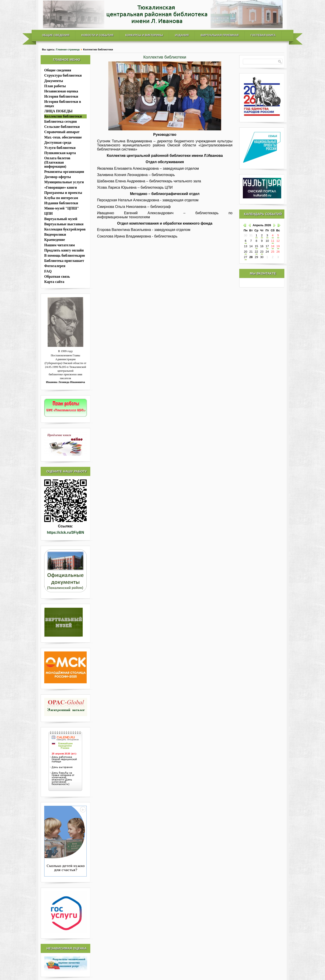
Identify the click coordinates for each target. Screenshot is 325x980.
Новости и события (97, 35)
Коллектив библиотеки (63, 116)
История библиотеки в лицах (63, 104)
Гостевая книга (263, 35)
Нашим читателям (59, 245)
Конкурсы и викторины (144, 35)
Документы (54, 81)
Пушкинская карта (60, 153)
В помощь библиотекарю (65, 255)
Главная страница (68, 49)
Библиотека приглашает (64, 261)
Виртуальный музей (61, 219)
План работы (55, 86)
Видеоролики (55, 234)
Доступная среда (58, 142)
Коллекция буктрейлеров (65, 229)
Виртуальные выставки (64, 224)
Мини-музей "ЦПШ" (62, 208)
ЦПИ (48, 213)
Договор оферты (58, 177)
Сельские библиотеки (62, 127)
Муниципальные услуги (64, 182)
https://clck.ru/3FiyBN (65, 532)
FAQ (48, 271)
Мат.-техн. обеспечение (63, 137)
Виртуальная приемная (220, 35)
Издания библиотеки (61, 203)
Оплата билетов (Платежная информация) (57, 162)
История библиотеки (61, 96)
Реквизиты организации (64, 172)
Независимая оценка (61, 91)
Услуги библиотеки (60, 148)
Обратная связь (57, 276)
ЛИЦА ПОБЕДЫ (58, 111)
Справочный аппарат (62, 132)
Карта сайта (54, 282)
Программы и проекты (63, 193)
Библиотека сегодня (60, 121)
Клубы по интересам (61, 198)
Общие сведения (56, 35)
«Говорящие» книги (60, 187)
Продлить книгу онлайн (64, 250)
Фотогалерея (55, 266)
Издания (182, 35)
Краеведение (55, 240)
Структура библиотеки (63, 75)
